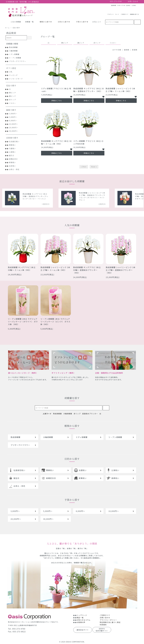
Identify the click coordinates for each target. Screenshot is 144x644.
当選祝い (12, 148)
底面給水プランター (90, 414)
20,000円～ (14, 128)
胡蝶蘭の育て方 (134, 13)
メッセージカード (16, 79)
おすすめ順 (117, 50)
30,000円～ (14, 131)
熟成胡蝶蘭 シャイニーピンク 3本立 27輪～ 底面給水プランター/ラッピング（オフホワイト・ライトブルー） (125, 196)
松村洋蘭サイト (102, 630)
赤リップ (12, 100)
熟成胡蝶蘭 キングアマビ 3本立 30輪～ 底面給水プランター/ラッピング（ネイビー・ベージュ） (69, 196)
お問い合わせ (105, 618)
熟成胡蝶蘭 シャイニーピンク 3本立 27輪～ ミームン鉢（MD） (120, 90)
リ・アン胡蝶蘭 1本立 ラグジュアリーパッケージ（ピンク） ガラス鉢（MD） (55, 322)
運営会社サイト (83, 630)
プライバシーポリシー (108, 620)
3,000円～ (13, 114)
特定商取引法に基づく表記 (110, 622)
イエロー (12, 103)
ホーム (7, 28)
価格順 (127, 50)
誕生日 (12, 155)
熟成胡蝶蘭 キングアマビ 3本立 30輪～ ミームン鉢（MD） (56, 142)
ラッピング (13, 75)
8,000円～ (13, 121)
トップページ (82, 615)
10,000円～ (14, 124)
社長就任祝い (14, 141)
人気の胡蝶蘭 (16, 22)
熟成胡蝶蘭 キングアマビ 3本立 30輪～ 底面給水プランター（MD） (89, 90)
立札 (11, 72)
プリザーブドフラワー (18, 61)
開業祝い (12, 145)
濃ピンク (12, 96)
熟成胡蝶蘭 (13, 47)
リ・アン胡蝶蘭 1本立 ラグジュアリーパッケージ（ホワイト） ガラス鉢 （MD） (23, 322)
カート (117, 13)
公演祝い (12, 152)
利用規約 (103, 625)
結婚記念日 (13, 159)
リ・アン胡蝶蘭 (15, 58)
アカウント (111, 13)
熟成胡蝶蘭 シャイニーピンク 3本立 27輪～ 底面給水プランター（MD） (121, 270)
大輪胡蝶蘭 (13, 51)
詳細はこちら (57, 101)
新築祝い (12, 162)
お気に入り (97, 22)
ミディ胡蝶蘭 (14, 54)
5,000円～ (13, 117)
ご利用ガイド (125, 13)
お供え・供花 (14, 169)
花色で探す (16, 28)
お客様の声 (81, 622)
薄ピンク (12, 93)
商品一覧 (80, 618)
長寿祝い (12, 166)
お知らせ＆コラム (84, 620)
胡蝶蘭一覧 (29, 22)
